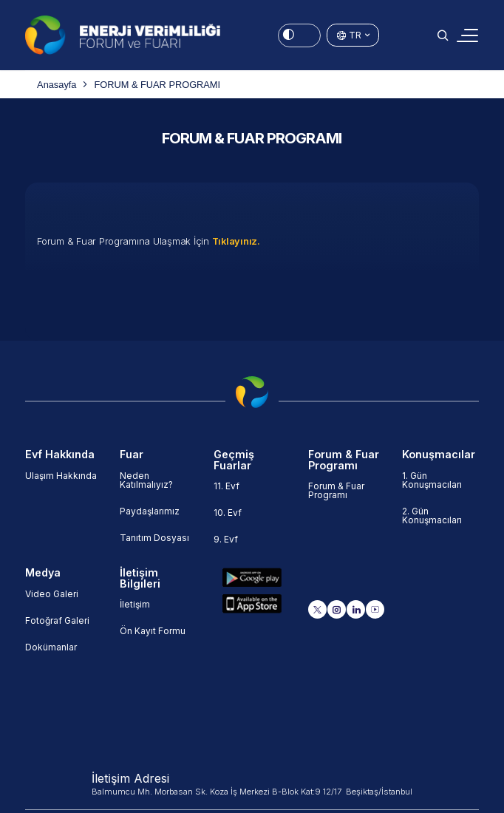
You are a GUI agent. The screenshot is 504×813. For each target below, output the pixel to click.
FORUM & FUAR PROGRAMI (157, 85)
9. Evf (226, 539)
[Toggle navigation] (467, 35)
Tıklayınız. (236, 241)
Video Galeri (52, 594)
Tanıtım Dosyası (154, 538)
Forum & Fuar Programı (344, 460)
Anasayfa (57, 85)
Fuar (132, 455)
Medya (43, 573)
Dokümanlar (51, 647)
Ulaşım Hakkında (61, 476)
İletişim (135, 604)
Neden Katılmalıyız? (146, 480)
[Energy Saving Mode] (299, 35)
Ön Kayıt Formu (153, 631)
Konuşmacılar (439, 455)
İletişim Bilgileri (140, 578)
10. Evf (228, 513)
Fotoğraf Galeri (57, 620)
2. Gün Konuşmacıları (432, 516)
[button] (443, 35)
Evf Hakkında (60, 455)
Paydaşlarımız (150, 511)
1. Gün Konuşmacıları (432, 480)
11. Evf (227, 486)
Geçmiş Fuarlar (234, 460)
